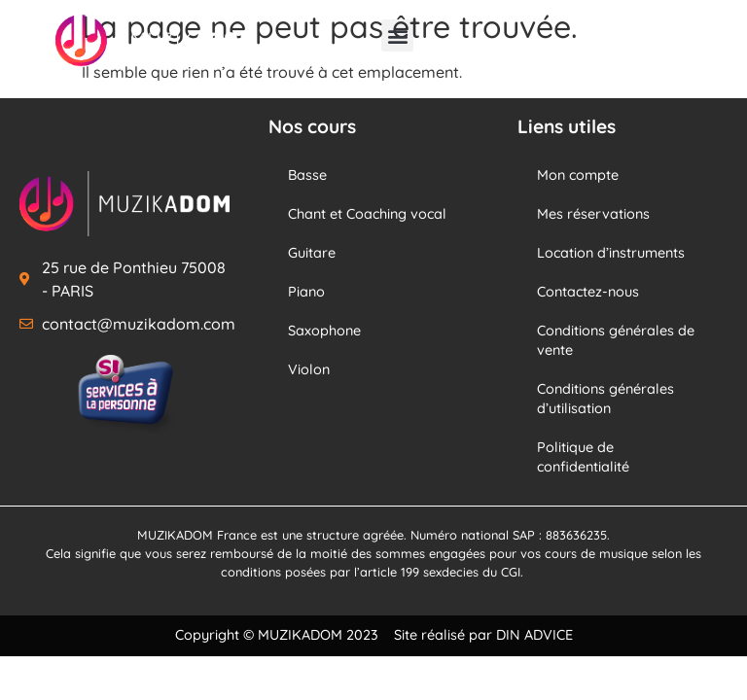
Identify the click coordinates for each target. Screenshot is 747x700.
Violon (309, 369)
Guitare (312, 253)
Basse (307, 175)
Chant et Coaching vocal (367, 214)
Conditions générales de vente (616, 340)
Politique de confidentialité (583, 457)
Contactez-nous (588, 292)
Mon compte (578, 175)
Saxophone (324, 331)
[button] (397, 35)
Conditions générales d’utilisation (605, 399)
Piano (306, 292)
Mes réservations (593, 214)
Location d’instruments (611, 253)
